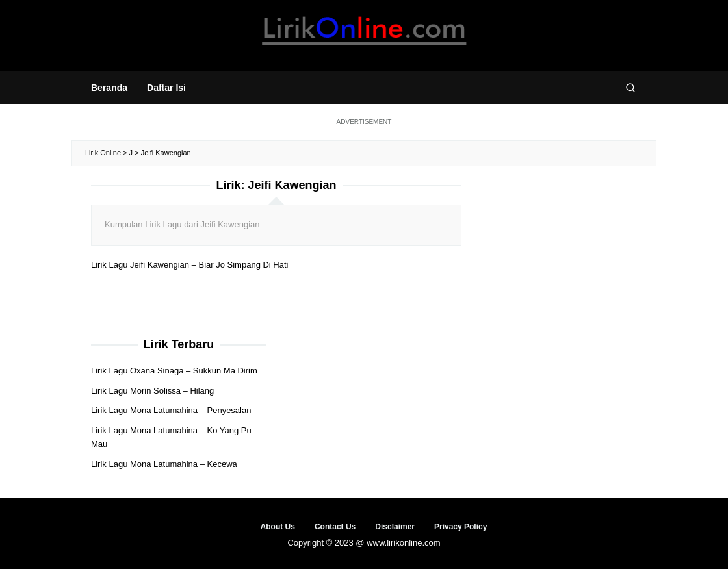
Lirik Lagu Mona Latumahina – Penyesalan (171, 410)
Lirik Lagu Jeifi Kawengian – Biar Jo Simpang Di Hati (190, 265)
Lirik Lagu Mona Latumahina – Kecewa (164, 464)
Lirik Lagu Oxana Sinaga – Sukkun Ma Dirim (174, 371)
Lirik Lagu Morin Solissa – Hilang (152, 391)
